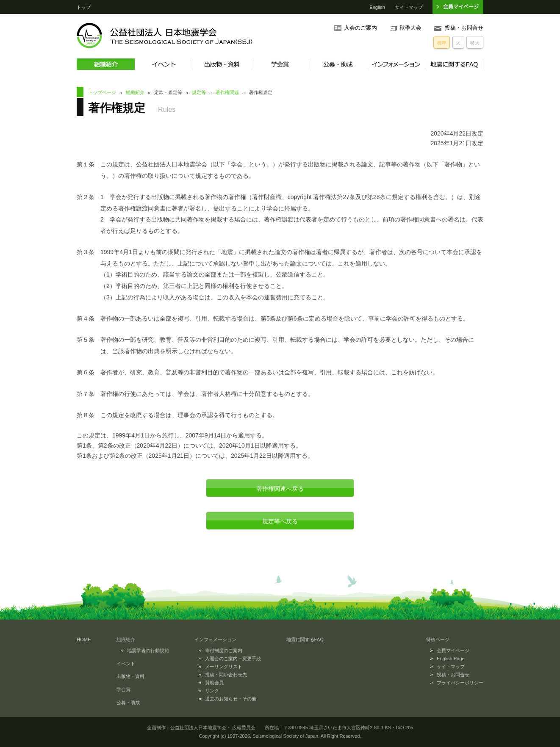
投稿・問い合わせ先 (226, 675)
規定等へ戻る (280, 521)
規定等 (199, 92)
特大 (475, 43)
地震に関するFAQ (454, 64)
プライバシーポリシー (460, 683)
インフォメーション (396, 64)
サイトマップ (409, 7)
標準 (442, 43)
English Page (451, 658)
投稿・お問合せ (464, 28)
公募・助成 (338, 64)
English (377, 7)
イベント (164, 64)
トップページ (102, 92)
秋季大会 (410, 28)
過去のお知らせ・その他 (231, 699)
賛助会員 (214, 683)
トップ (84, 7)
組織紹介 (106, 64)
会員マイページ (453, 650)
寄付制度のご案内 (224, 650)
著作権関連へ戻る (280, 489)
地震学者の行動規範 (148, 650)
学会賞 (280, 64)
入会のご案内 (360, 28)
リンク (212, 691)
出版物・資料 (222, 64)
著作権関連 (227, 92)
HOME (84, 639)
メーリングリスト (224, 667)
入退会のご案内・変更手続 (233, 658)
